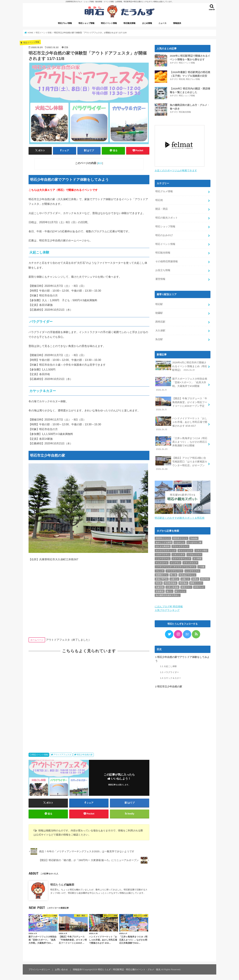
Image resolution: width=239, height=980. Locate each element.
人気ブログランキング (167, 609)
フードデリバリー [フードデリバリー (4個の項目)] (174, 570)
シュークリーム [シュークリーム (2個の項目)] (163, 558)
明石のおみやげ (164, 234)
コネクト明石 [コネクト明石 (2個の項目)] (201, 550)
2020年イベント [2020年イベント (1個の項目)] (163, 537)
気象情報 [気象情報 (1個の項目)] (160, 586)
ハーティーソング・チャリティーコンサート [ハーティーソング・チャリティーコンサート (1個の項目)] (176, 566)
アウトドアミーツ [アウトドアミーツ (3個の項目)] (180, 545)
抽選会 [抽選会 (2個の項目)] (195, 578)
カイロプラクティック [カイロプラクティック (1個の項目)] (166, 550)
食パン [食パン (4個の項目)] (169, 590)
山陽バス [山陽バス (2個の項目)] (185, 578)
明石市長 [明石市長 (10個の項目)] (205, 578)
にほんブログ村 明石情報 (169, 606)
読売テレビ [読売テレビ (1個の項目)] (199, 586)
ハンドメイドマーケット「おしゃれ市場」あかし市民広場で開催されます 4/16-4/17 (181, 423)
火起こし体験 (168, 665)
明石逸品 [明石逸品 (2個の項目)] (183, 582)
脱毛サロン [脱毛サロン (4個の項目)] (186, 586)
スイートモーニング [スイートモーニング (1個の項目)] (181, 558)
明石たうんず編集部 (62, 885)
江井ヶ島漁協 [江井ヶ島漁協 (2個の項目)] (172, 586)
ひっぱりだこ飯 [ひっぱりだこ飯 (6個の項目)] (194, 541)
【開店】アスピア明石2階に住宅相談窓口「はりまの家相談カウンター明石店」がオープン (181, 463)
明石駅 (159, 303)
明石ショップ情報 (86, 23)
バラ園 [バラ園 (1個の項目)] (201, 566)
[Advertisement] (89, 700)
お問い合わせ (61, 969)
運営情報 (160, 278)
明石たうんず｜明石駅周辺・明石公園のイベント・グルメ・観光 (129, 969)
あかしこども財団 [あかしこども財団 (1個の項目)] (164, 541)
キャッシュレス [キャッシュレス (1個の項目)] (185, 550)
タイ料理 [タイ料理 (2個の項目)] (197, 558)
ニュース (162, 23)
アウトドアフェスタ (62, 755)
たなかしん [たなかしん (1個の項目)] (179, 541)
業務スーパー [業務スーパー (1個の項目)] (196, 582)
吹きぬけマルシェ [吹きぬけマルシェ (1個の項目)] (187, 574)
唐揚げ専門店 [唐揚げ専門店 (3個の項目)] (162, 578)
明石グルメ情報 (65, 23)
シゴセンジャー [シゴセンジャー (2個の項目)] (194, 554)
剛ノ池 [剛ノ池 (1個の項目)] (173, 574)
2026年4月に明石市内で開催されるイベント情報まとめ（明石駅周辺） (181, 365)
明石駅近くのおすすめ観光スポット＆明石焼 (180, 517)
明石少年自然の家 (85, 755)
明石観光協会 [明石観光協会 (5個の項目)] (170, 582)
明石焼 (182, 79)
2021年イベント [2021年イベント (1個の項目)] (180, 537)
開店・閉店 (162, 208)
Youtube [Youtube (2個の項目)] (194, 537)
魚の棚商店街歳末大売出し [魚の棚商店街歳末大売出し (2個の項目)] (168, 594)
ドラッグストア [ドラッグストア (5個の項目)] (190, 562)
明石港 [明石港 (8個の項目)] (159, 582)
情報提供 (177, 23)
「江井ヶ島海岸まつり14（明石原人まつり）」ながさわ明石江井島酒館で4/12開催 (181, 443)
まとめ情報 (147, 23)
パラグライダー (169, 671)
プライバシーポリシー (39, 969)
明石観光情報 (129, 23)
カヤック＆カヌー (170, 677)
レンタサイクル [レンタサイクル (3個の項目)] (192, 570)
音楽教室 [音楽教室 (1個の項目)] (160, 590)
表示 (100, 163)
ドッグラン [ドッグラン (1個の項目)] (175, 562)
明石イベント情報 (109, 23)
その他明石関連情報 (167, 261)
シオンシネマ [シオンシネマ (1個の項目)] (178, 554)
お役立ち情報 (163, 269)
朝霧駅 (159, 312)
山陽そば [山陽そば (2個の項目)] (174, 578)
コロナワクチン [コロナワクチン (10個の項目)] (163, 554)
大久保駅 (160, 330)
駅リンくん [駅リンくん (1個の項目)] (180, 590)
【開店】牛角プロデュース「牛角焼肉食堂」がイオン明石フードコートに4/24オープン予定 (181, 403)
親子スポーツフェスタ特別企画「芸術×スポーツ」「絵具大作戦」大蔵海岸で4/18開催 (181, 383)
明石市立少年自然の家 (169, 686)
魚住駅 (159, 338)
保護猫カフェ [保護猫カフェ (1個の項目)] (162, 574)
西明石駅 (160, 321)
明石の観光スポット (167, 217)
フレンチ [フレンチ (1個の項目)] (160, 570)
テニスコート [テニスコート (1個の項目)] (162, 562)
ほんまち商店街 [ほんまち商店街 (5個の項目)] (163, 545)
